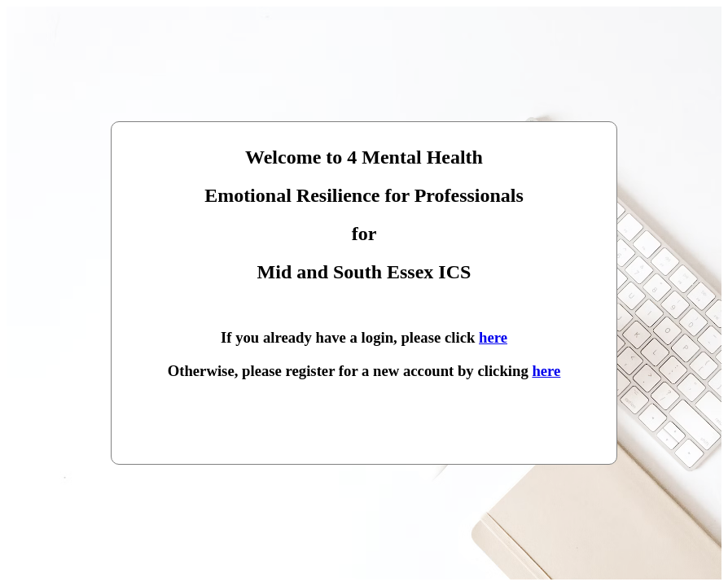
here (493, 337)
